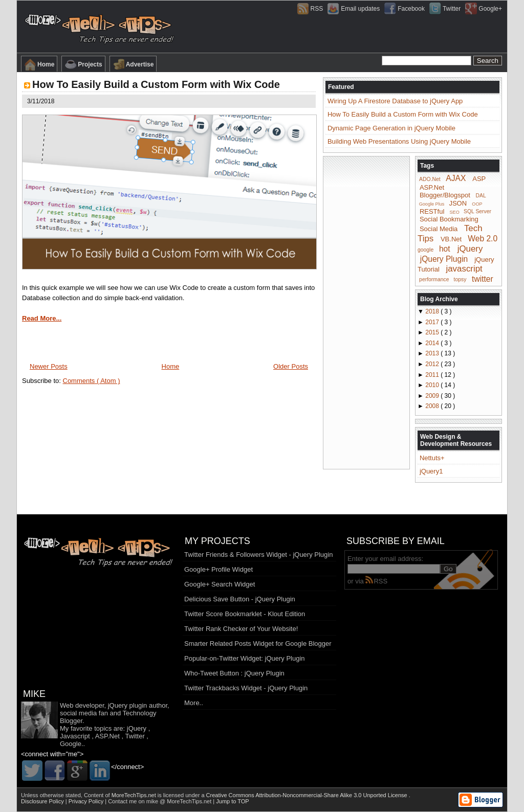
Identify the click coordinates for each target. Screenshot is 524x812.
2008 (433, 406)
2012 (433, 364)
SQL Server (477, 211)
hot (445, 249)
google (425, 250)
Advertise (133, 64)
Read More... (42, 318)
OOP (477, 204)
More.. (194, 703)
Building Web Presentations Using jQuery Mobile (399, 141)
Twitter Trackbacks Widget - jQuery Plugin (246, 688)
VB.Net (451, 239)
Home (39, 64)
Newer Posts (49, 366)
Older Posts (291, 366)
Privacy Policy (87, 801)
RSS (376, 581)
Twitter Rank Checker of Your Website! (241, 629)
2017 (433, 322)
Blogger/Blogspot (445, 195)
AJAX (456, 178)
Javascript (75, 736)
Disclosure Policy (43, 801)
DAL (481, 196)
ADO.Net (430, 179)
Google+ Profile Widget (219, 569)
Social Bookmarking (449, 219)
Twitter (135, 736)
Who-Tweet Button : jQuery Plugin (234, 673)
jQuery (470, 249)
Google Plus (432, 204)
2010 (433, 385)
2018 (433, 311)
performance (434, 279)
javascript (464, 269)
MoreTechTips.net (135, 795)
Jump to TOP (232, 801)
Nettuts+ (432, 458)
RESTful (432, 211)
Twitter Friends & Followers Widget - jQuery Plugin (258, 555)
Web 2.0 (483, 239)
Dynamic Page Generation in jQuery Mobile (391, 128)
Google (71, 744)
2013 (433, 353)
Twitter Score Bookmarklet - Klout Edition (245, 614)
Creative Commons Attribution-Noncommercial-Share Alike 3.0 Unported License (308, 795)
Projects (83, 64)
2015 (433, 332)
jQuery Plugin (444, 258)
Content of (121, 795)
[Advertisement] (366, 312)
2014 (433, 343)
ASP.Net (432, 187)
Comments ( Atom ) (92, 381)
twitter (483, 278)
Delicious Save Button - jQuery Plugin (240, 599)
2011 (433, 375)
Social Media (439, 229)
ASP (479, 179)
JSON (458, 203)
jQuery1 (431, 471)
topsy (460, 279)
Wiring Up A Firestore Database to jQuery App (395, 101)
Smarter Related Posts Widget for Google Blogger (258, 644)
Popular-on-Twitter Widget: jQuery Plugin (245, 658)
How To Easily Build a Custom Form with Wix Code (156, 84)
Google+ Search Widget (220, 584)
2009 (433, 396)
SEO (455, 212)
